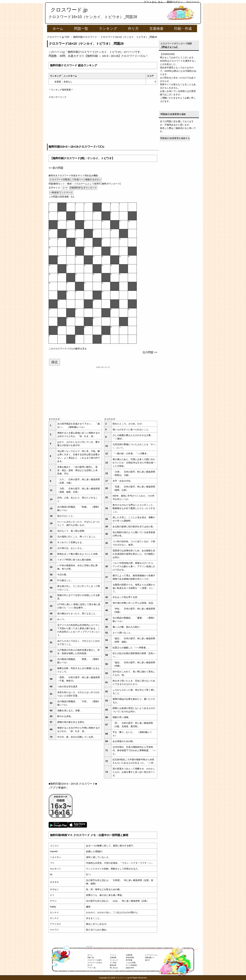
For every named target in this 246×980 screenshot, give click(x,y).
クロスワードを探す (95, 960)
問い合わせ (114, 968)
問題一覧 (81, 29)
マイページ (193, 2)
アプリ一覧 (91, 968)
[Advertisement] (103, 121)
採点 (55, 362)
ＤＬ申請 (113, 963)
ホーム (58, 29)
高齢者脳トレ (150, 958)
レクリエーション (151, 955)
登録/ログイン (175, 2)
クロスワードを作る (95, 963)
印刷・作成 (183, 29)
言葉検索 (156, 29)
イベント (113, 955)
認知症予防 (130, 968)
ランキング (108, 29)
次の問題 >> (150, 352)
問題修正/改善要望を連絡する (175, 138)
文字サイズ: (55, 188)
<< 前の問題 (56, 168)
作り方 (133, 29)
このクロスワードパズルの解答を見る (68, 349)
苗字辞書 (129, 960)
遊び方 (147, 960)
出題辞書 (129, 955)
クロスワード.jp (69, 10)
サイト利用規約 (131, 965)
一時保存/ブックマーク (61, 192)
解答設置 (113, 965)
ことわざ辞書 (131, 963)
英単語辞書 (130, 958)
